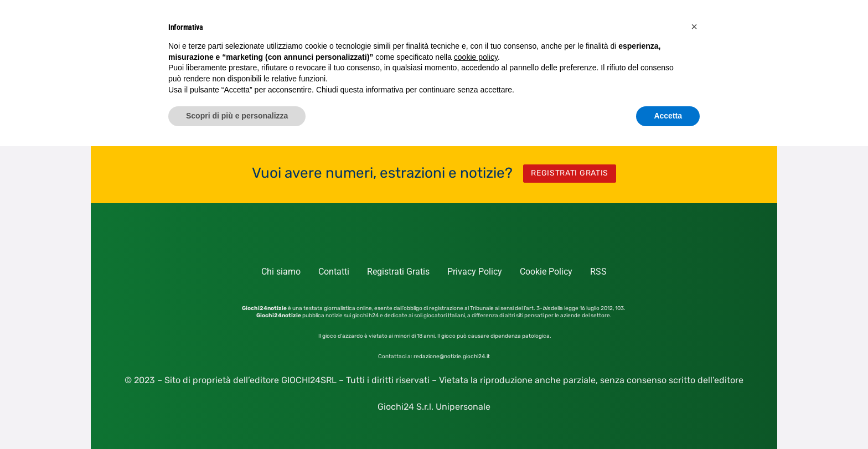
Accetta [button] (668, 116)
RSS (598, 272)
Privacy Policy (475, 272)
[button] (694, 27)
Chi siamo (281, 272)
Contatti (334, 272)
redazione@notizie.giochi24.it (452, 357)
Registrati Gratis (398, 272)
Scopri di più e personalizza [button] (237, 116)
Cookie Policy (546, 272)
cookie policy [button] (476, 57)
